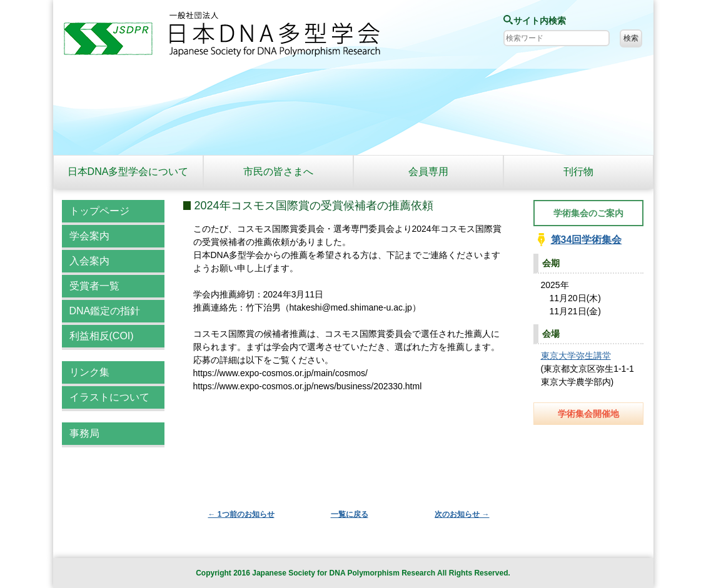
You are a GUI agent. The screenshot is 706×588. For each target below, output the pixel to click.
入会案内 (89, 261)
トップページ (99, 211)
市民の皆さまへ (278, 172)
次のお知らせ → (462, 514)
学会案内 (89, 236)
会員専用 (428, 172)
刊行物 (578, 172)
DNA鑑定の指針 (105, 311)
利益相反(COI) (102, 336)
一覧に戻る (350, 514)
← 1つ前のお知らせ (241, 514)
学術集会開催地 (588, 414)
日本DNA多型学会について (128, 172)
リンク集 (89, 372)
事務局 (84, 433)
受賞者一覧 (94, 286)
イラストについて (109, 397)
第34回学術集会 (587, 240)
